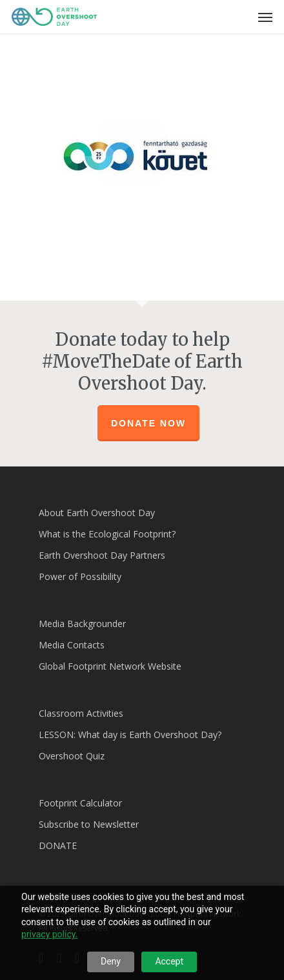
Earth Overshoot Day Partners (102, 555)
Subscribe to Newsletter (89, 824)
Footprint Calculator (80, 803)
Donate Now (148, 423)
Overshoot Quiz (72, 756)
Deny (111, 961)
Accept (169, 961)
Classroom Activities (81, 713)
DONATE (58, 845)
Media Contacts (72, 645)
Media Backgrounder (82, 624)
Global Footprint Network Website (110, 666)
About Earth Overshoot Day (97, 513)
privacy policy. (49, 934)
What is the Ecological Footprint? (107, 534)
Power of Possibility (80, 576)
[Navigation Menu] (265, 17)
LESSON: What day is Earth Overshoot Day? (130, 735)
